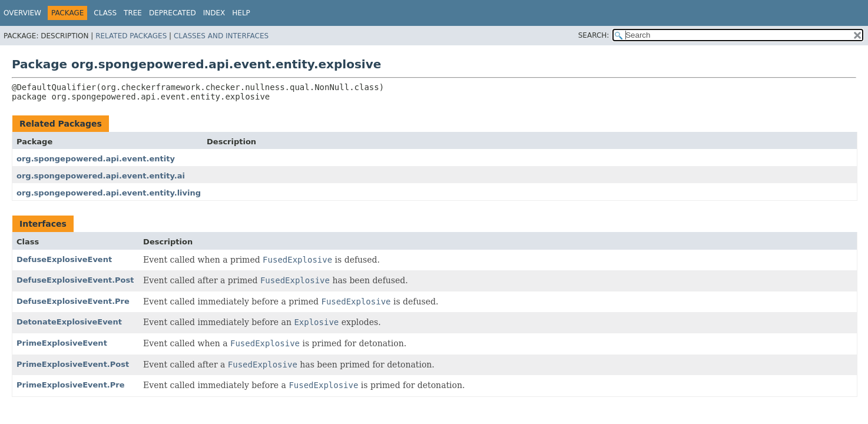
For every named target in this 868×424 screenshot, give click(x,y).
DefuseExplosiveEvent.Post (75, 280)
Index (214, 13)
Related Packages (131, 36)
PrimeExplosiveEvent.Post (73, 364)
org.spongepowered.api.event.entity (96, 159)
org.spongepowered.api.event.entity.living (109, 193)
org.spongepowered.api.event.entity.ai (101, 176)
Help (241, 13)
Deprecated (173, 13)
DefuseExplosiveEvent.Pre (73, 301)
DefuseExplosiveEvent (64, 259)
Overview (22, 13)
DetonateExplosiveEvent (69, 322)
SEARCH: (594, 35)
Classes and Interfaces (221, 36)
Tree (133, 13)
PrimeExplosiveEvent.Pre (71, 385)
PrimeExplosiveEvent (62, 343)
